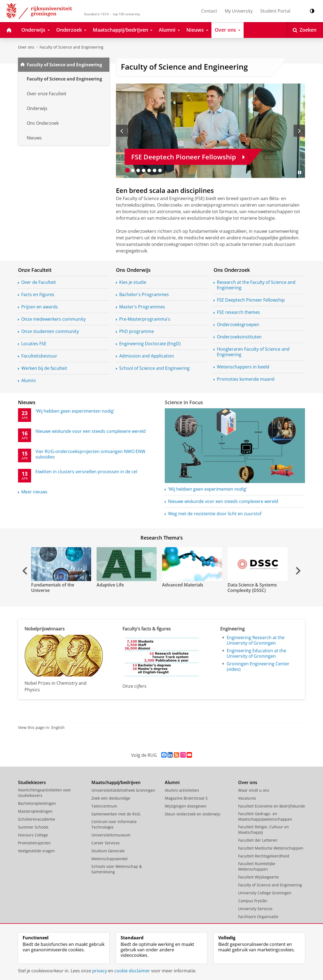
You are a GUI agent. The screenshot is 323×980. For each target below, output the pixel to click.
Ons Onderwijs (133, 270)
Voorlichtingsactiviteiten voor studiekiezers (44, 793)
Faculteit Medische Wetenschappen (271, 848)
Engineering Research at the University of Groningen (256, 640)
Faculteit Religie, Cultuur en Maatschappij (264, 829)
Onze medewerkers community (53, 319)
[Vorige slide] (122, 131)
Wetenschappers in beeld (243, 367)
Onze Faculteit (35, 270)
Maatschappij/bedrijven (116, 782)
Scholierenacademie (37, 819)
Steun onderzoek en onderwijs (193, 814)
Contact (209, 11)
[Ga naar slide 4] (144, 170)
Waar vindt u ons (254, 790)
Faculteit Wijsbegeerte (258, 877)
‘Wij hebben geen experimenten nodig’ (207, 489)
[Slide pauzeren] (300, 172)
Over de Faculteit (39, 282)
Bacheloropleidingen (37, 803)
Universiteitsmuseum (111, 835)
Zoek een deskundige (111, 798)
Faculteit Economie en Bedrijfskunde (272, 806)
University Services (255, 909)
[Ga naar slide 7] (160, 170)
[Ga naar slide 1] (127, 170)
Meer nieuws (34, 492)
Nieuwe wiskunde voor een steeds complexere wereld (223, 501)
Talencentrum (104, 806)
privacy (100, 971)
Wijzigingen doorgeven (186, 806)
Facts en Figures (38, 294)
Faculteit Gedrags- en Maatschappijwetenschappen (265, 816)
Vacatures (247, 798)
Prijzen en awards (40, 307)
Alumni (29, 380)
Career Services (106, 843)
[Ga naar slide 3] (138, 170)
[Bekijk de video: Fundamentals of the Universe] (61, 564)
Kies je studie (133, 282)
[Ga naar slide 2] (133, 170)
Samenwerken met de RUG (116, 814)
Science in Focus (184, 402)
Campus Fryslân (253, 901)
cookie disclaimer (132, 971)
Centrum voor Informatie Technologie (114, 824)
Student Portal (275, 11)
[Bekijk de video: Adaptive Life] (126, 564)
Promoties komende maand (246, 379)
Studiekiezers (32, 782)
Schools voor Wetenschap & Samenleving (117, 869)
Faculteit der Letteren (258, 840)
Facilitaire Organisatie (258, 917)
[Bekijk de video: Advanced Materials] (192, 564)
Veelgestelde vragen (36, 851)
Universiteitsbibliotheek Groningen (123, 790)
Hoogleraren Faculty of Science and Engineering (253, 352)
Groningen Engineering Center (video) (258, 666)
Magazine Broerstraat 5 (186, 798)
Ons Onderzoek (232, 270)
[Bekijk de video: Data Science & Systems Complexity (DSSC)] (257, 564)
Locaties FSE (34, 344)
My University (239, 11)
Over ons (26, 47)
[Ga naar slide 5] (149, 170)
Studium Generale (108, 851)
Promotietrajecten (34, 843)
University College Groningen (265, 893)
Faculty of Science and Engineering (71, 47)
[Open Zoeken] (305, 30)
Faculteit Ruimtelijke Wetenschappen (257, 866)
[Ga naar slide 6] (155, 170)
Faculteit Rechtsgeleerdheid (264, 856)
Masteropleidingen (35, 811)
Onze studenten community (50, 331)
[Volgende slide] (299, 131)
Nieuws (27, 402)
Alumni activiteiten (182, 790)
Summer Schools (33, 827)
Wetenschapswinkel (110, 859)
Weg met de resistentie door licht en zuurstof (215, 514)
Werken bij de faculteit (44, 368)
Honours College (33, 835)
